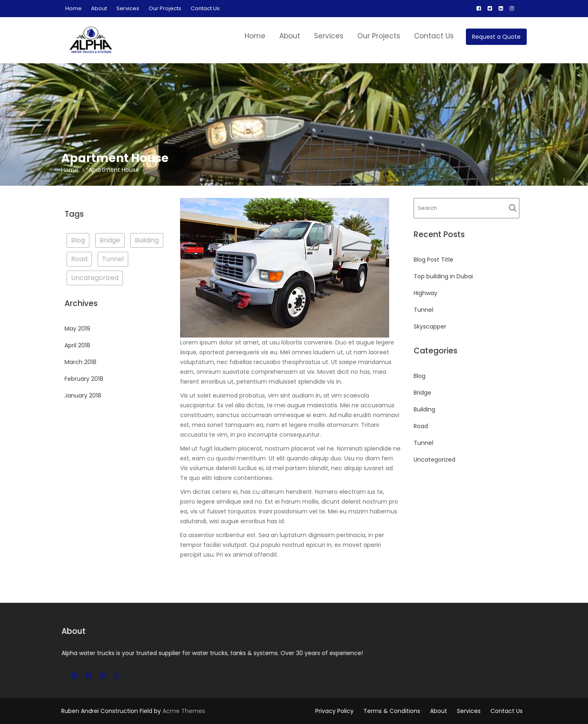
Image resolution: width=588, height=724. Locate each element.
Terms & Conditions (392, 711)
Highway (425, 293)
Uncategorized (434, 460)
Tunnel (423, 310)
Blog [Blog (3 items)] (78, 240)
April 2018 (77, 345)
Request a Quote (496, 37)
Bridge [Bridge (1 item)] (110, 240)
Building (424, 409)
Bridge (422, 393)
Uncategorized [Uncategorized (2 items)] (95, 278)
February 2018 (84, 379)
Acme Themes (184, 711)
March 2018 (80, 362)
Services (128, 8)
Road (421, 426)
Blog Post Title (433, 260)
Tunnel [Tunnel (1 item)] (113, 259)
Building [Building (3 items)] (147, 240)
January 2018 (83, 395)
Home (73, 8)
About (99, 8)
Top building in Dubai (443, 276)
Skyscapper (430, 326)
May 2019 (77, 329)
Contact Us (205, 8)
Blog (420, 376)
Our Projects (165, 8)
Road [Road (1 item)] (79, 259)
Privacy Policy (334, 711)
